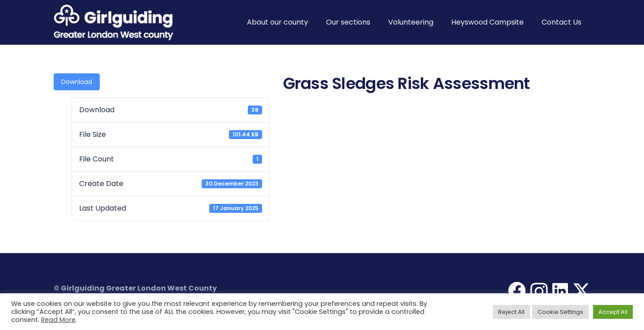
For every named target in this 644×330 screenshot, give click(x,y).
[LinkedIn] (560, 291)
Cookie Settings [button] (560, 312)
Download (77, 82)
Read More (58, 320)
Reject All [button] (511, 312)
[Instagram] (539, 292)
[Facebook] (517, 291)
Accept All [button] (613, 312)
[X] (581, 291)
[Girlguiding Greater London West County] (113, 22)
